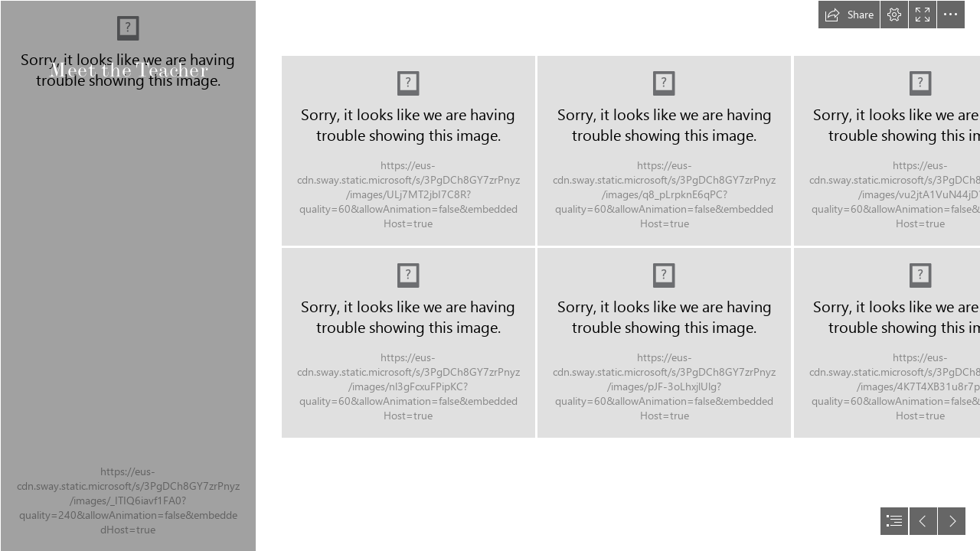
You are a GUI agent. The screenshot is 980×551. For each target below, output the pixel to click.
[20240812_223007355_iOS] (408, 151)
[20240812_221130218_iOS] (408, 343)
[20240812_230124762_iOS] (664, 343)
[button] (849, 15)
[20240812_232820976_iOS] (664, 151)
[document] (490, 275)
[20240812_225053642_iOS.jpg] (127, 275)
